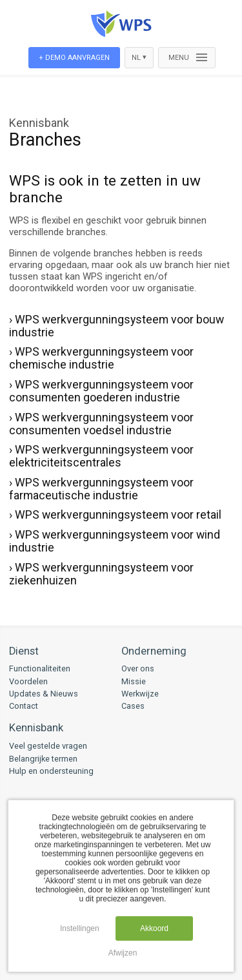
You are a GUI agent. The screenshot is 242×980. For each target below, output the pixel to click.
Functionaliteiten (40, 668)
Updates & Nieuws (44, 694)
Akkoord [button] (154, 928)
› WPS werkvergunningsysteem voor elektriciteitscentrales (101, 456)
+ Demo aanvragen (74, 58)
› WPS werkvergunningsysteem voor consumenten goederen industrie (101, 391)
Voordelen (28, 681)
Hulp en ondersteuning (51, 771)
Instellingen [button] (80, 928)
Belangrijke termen (43, 759)
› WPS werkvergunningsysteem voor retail (115, 515)
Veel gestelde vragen (48, 746)
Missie (134, 681)
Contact (24, 706)
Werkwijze (140, 694)
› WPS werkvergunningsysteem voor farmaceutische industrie (101, 489)
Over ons (138, 668)
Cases (133, 706)
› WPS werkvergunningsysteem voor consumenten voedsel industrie (101, 424)
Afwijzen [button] (123, 953)
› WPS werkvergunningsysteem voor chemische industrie (101, 358)
